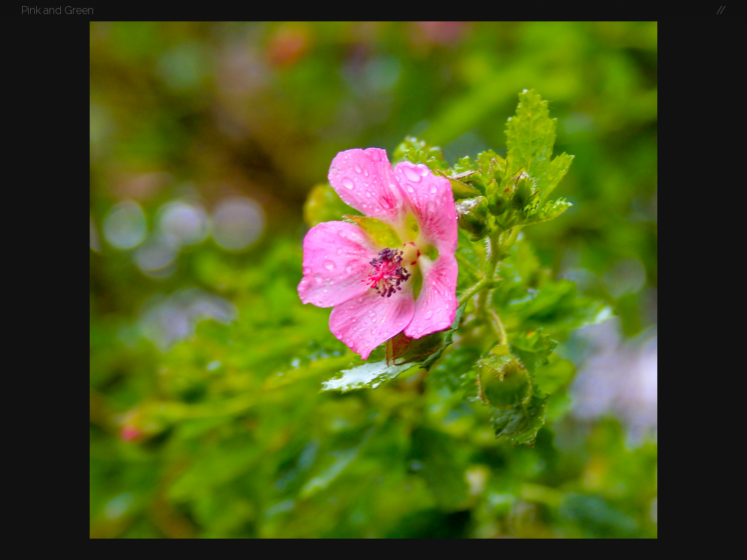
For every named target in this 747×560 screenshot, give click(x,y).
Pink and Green (58, 10)
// (721, 10)
